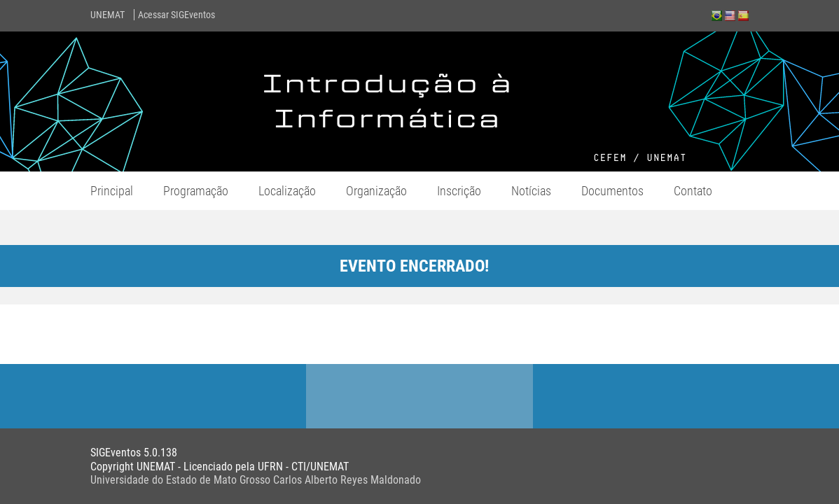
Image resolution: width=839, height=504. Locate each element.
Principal (112, 191)
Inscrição (459, 191)
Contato (693, 191)
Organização (376, 191)
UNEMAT (108, 15)
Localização (287, 191)
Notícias (531, 191)
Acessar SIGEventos (176, 15)
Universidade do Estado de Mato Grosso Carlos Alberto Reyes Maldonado (256, 480)
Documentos (612, 191)
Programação (196, 191)
